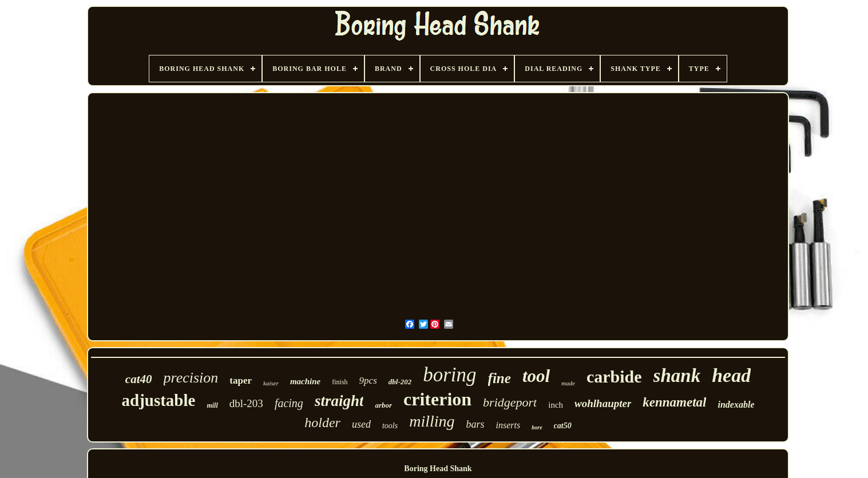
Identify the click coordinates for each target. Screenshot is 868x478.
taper (241, 381)
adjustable (159, 400)
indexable (736, 405)
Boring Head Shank (438, 469)
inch (556, 405)
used (361, 424)
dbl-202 (400, 382)
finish (340, 382)
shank (677, 376)
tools (390, 426)
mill (212, 405)
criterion (437, 399)
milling (432, 421)
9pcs (368, 381)
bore (537, 427)
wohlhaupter (603, 403)
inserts (508, 425)
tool (536, 376)
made (568, 383)
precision (191, 378)
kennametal (674, 402)
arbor (383, 405)
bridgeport (510, 402)
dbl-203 (246, 403)
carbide (614, 377)
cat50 (563, 426)
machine (305, 381)
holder (322, 423)
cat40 (139, 379)
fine (500, 378)
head (731, 375)
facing (289, 403)
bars (475, 424)
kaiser (271, 383)
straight (339, 401)
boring (449, 375)
